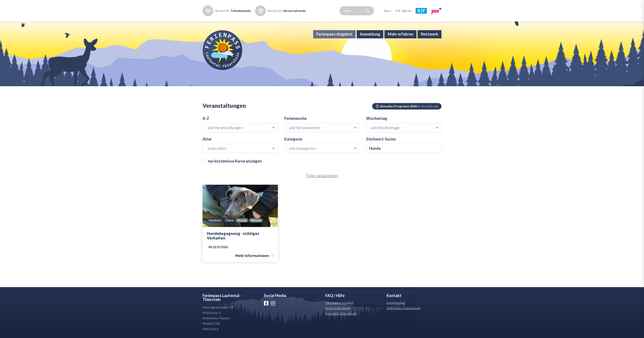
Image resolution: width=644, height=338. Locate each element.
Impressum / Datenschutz (404, 308)
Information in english (339, 303)
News (388, 11)
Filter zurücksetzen (322, 175)
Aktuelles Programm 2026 (407, 106)
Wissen (256, 220)
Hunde (242, 220)
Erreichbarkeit (396, 303)
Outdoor (215, 220)
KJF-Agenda (403, 11)
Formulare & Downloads (341, 313)
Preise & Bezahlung (338, 308)
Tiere (229, 220)
